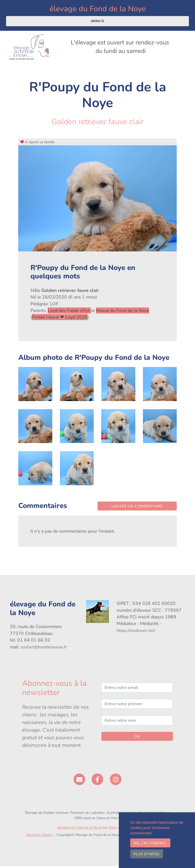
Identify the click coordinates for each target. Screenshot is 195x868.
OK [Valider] (137, 738)
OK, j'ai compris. (150, 843)
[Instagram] (116, 781)
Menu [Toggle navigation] (97, 23)
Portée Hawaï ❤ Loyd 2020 (60, 319)
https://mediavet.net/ (136, 632)
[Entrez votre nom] (137, 722)
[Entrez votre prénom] (137, 706)
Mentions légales (39, 837)
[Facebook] (98, 781)
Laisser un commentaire (137, 508)
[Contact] (79, 781)
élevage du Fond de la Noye (97, 10)
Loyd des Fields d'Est (69, 312)
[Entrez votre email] (137, 690)
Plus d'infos (147, 854)
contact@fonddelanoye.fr (44, 649)
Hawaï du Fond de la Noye (123, 312)
